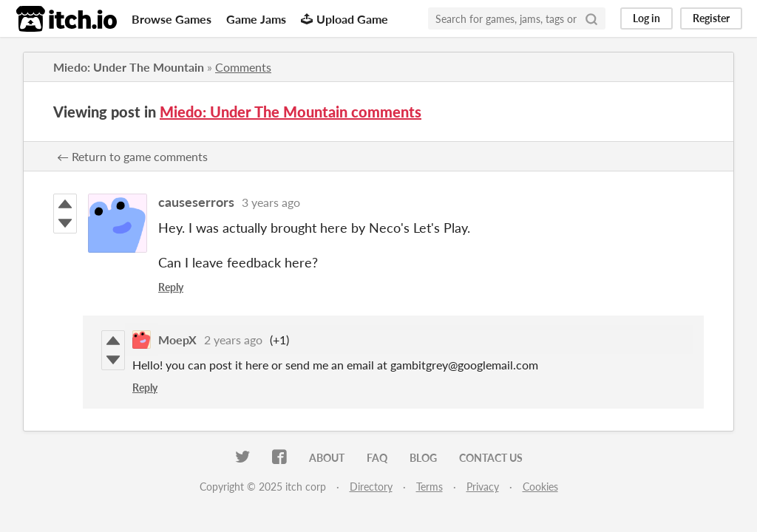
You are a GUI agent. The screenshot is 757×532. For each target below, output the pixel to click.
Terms (430, 487)
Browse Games (172, 19)
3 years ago (271, 202)
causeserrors (196, 202)
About (327, 458)
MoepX (177, 340)
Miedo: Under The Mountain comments (291, 112)
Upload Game (344, 19)
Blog (423, 458)
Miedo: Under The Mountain (129, 67)
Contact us (491, 458)
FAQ (377, 458)
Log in (646, 18)
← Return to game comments (132, 156)
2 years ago (233, 340)
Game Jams (256, 19)
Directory (371, 487)
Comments (243, 67)
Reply (171, 287)
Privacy (483, 487)
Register (711, 18)
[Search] (591, 18)
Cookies (540, 487)
